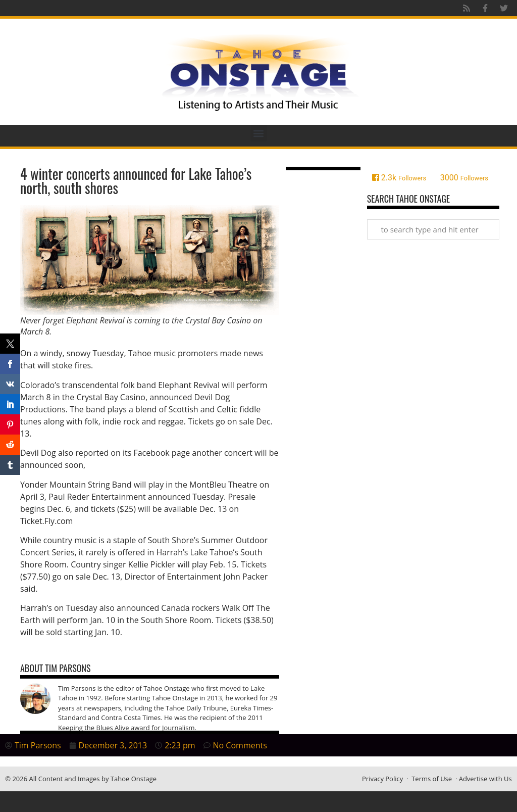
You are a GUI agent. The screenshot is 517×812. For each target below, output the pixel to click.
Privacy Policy (382, 779)
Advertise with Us (485, 779)
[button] (259, 133)
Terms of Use (432, 779)
